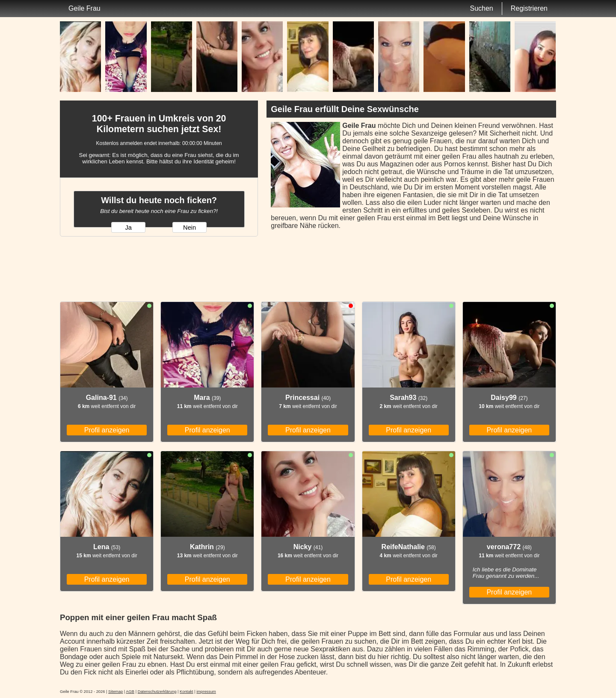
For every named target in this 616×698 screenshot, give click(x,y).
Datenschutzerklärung (157, 692)
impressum (206, 692)
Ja (128, 228)
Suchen (481, 8)
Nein (190, 228)
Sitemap (115, 692)
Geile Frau (84, 8)
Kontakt (187, 692)
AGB (130, 692)
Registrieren (529, 8)
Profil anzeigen (107, 430)
